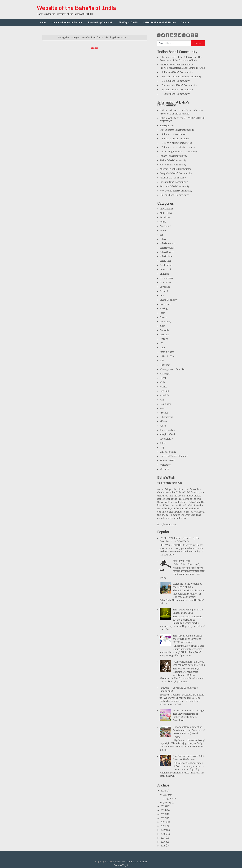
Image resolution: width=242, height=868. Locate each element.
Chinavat (164, 274)
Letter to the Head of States (160, 22)
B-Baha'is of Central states (175, 139)
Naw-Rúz (164, 395)
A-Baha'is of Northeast (173, 134)
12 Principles (167, 209)
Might (163, 378)
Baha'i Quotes (167, 252)
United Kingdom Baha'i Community (178, 152)
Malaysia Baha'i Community (174, 195)
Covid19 (164, 291)
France (163, 317)
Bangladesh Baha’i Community (176, 173)
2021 (163, 822)
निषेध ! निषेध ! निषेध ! (182, 561)
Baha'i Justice (167, 126)
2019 (163, 830)
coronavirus (166, 278)
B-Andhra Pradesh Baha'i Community (180, 77)
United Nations (168, 452)
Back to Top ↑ (121, 865)
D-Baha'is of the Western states (177, 147)
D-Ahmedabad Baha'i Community (178, 85)
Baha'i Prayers (167, 248)
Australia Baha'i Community (174, 186)
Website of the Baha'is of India (76, 8)
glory (162, 326)
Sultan (163, 443)
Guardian (165, 335)
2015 (163, 846)
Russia (163, 426)
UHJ (162, 448)
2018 (163, 834)
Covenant (165, 287)
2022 (163, 818)
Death (163, 296)
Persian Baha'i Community (174, 182)
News (163, 408)
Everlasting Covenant (100, 22)
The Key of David (129, 22)
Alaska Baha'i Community (173, 178)
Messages (165, 374)
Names (163, 387)
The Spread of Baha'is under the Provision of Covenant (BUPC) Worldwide (188, 639)
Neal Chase (165, 404)
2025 (163, 806)
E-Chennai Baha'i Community (176, 90)
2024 (163, 810)
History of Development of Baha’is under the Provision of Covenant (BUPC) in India (189, 730)
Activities (165, 217)
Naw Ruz (164, 391)
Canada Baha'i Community (173, 156)
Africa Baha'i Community (173, 160)
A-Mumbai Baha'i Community (176, 72)
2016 (163, 842)
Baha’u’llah (165, 261)
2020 (164, 826)
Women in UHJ (168, 461)
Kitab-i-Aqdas (167, 352)
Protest (164, 413)
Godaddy (164, 330)
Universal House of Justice (67, 22)
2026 (164, 791)
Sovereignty (166, 439)
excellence (165, 304)
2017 (163, 838)
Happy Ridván (170, 798)
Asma (163, 230)
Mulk (162, 382)
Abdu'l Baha (166, 213)
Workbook (165, 465)
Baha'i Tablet (166, 257)
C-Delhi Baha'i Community (175, 81)
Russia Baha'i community (173, 165)
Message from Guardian (172, 369)
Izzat (162, 348)
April (166, 795)
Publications (166, 417)
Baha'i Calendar (168, 243)
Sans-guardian (167, 430)
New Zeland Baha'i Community (176, 191)
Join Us (185, 22)
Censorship (166, 270)
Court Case (165, 283)
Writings (164, 469)
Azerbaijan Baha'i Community (175, 169)
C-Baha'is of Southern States (176, 143)
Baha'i (163, 239)
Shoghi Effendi (167, 434)
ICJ (161, 343)
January (168, 802)
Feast (162, 313)
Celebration (166, 265)
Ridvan (163, 421)
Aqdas (163, 222)
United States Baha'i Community (177, 130)
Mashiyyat (165, 365)
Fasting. (164, 309)
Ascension (165, 226)
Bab (162, 235)
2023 (163, 814)
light (162, 361)
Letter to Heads (168, 356)
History (164, 339)
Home (43, 22)
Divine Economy (168, 300)
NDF (162, 400)
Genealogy (165, 322)
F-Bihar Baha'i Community (175, 94)
